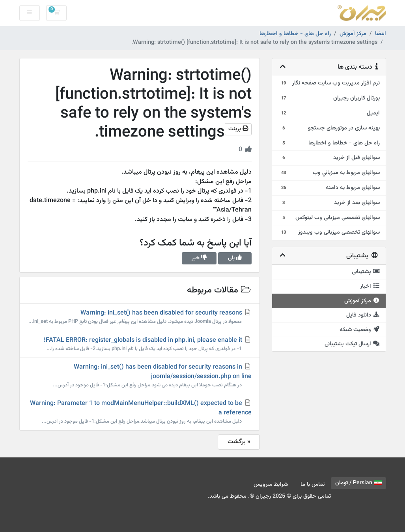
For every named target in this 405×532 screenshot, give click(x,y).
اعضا (381, 34)
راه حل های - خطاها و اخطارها (295, 34)
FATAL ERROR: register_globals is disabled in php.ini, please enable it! (140, 344)
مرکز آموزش (353, 34)
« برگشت (239, 442)
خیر (199, 258)
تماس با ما (313, 484)
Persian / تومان (358, 483)
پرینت (238, 129)
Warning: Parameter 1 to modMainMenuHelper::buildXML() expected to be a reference (140, 412)
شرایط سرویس (271, 484)
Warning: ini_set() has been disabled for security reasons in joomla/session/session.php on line (140, 376)
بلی (235, 258)
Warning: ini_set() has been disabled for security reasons (140, 317)
